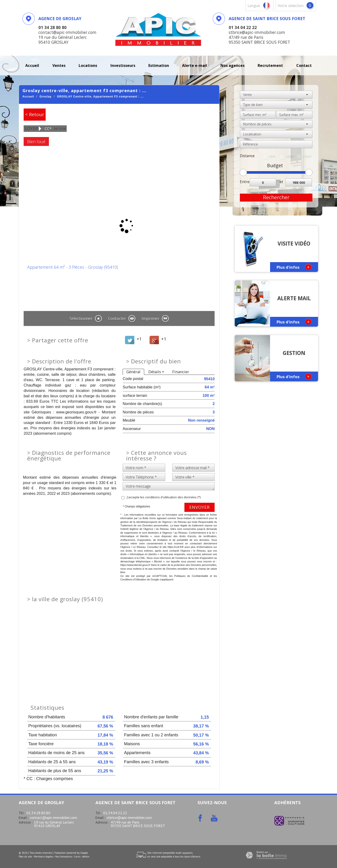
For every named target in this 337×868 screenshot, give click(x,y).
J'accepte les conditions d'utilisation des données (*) (164, 497)
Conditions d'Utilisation (133, 579)
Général (133, 372)
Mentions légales (44, 857)
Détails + (156, 372)
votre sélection (291, 6)
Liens (77, 857)
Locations (88, 65)
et (281, 182)
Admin (86, 857)
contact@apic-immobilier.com (53, 817)
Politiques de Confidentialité (191, 576)
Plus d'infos (294, 267)
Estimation (159, 65)
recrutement (270, 65)
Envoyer (200, 507)
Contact (304, 65)
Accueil (32, 65)
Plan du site (25, 857)
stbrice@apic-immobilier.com (129, 817)
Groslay (46, 97)
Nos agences (233, 65)
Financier (181, 372)
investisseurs (123, 65)
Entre (245, 182)
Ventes (59, 65)
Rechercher (276, 197)
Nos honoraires (64, 857)
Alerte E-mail (195, 65)
